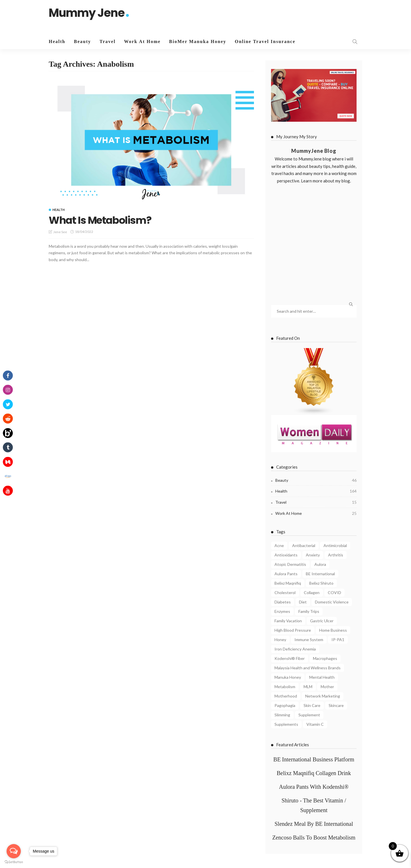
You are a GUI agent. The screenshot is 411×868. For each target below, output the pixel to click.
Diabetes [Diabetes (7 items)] (283, 602)
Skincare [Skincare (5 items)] (336, 705)
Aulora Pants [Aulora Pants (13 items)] (286, 574)
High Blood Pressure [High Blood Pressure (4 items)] (293, 630)
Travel (107, 41)
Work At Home (142, 41)
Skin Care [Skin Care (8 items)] (312, 705)
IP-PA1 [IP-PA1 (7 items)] (338, 640)
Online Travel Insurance (265, 41)
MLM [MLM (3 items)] (308, 687)
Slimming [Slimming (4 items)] (282, 715)
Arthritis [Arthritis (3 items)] (336, 555)
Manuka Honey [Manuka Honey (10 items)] (288, 677)
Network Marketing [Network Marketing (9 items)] (323, 696)
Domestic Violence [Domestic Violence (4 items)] (332, 602)
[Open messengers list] (14, 851)
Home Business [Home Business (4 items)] (333, 630)
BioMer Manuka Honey (198, 41)
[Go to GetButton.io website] (14, 862)
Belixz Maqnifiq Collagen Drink (314, 773)
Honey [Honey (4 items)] (280, 640)
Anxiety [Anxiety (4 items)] (313, 555)
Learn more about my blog (325, 181)
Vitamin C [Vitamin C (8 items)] (315, 724)
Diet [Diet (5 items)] (303, 602)
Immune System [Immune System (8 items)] (309, 640)
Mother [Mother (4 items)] (327, 687)
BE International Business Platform (314, 759)
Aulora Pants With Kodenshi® (314, 787)
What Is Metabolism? (101, 220)
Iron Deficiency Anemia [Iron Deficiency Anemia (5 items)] (295, 649)
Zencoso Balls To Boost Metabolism (314, 837)
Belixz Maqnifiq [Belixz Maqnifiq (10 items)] (288, 583)
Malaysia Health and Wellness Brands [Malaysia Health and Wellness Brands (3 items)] (308, 668)
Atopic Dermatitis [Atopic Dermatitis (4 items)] (290, 564)
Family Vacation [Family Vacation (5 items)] (288, 621)
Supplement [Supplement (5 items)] (309, 715)
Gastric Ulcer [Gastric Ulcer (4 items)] (322, 621)
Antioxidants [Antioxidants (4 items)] (286, 555)
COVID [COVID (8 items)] (334, 592)
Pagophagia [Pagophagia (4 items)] (285, 705)
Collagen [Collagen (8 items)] (312, 592)
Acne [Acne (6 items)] (279, 545)
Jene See (60, 232)
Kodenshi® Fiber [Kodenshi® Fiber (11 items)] (290, 658)
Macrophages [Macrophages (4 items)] (325, 658)
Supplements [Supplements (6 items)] (286, 724)
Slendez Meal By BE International (314, 824)
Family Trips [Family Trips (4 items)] (309, 611)
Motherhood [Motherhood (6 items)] (286, 696)
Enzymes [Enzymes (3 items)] (282, 611)
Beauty (82, 41)
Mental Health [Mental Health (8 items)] (322, 677)
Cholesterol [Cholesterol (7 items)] (285, 592)
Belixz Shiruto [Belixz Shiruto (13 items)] (321, 583)
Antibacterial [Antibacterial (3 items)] (304, 545)
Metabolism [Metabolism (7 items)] (285, 687)
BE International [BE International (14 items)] (320, 574)
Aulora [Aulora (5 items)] (320, 564)
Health (57, 41)
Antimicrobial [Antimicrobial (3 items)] (335, 545)
